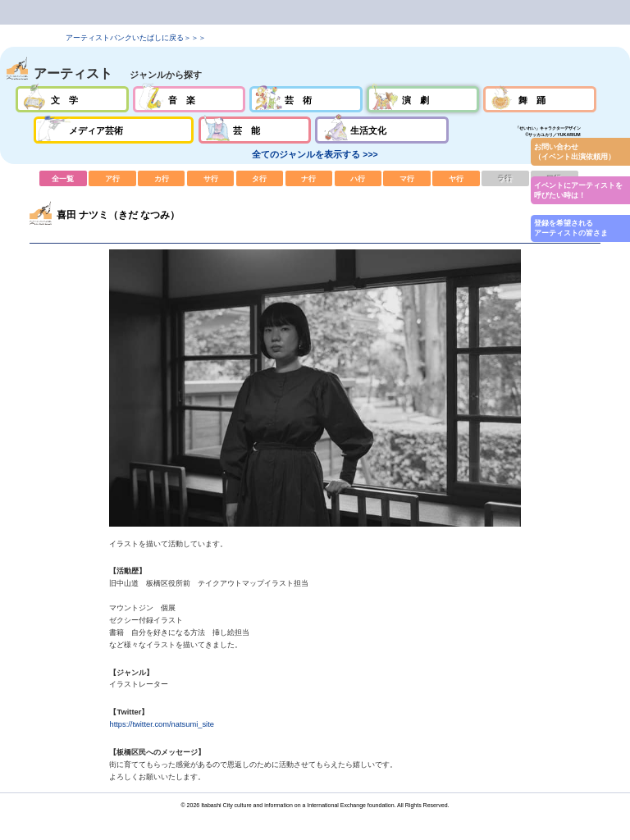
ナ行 (309, 178)
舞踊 (539, 99)
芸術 (306, 99)
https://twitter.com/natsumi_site (162, 724)
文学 (72, 99)
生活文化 (382, 130)
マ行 (407, 178)
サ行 (211, 178)
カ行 (162, 178)
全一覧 (63, 178)
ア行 (112, 178)
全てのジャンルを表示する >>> (315, 154)
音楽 (189, 99)
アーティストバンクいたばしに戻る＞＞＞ (136, 38)
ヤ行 (456, 178)
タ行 (260, 178)
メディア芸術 (114, 130)
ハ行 (358, 178)
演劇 (423, 99)
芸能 (255, 130)
